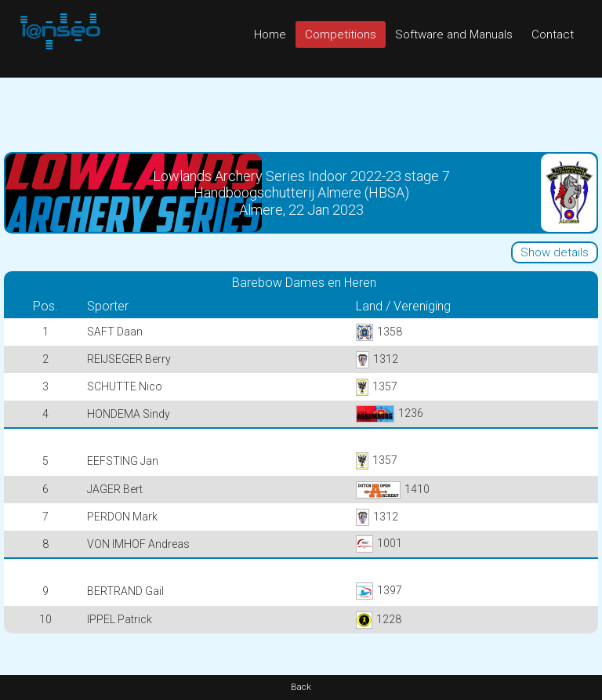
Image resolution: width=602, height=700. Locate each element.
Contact (553, 34)
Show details (555, 252)
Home (270, 34)
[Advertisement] (301, 113)
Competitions (341, 34)
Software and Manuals (454, 34)
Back (301, 687)
